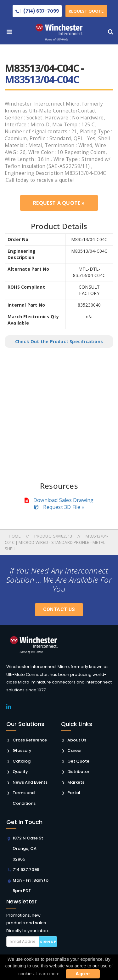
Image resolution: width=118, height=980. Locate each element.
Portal (74, 793)
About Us (77, 740)
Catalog (22, 761)
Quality (20, 772)
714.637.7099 (26, 870)
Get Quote (78, 761)
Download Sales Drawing (59, 500)
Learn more (48, 974)
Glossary (22, 750)
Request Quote (86, 11)
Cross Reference (30, 740)
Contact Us (59, 609)
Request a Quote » (59, 203)
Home (15, 536)
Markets (76, 782)
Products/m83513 (53, 536)
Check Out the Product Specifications (59, 341)
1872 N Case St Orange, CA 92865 (28, 849)
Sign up (48, 942)
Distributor (78, 772)
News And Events (30, 782)
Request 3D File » (59, 507)
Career (75, 750)
